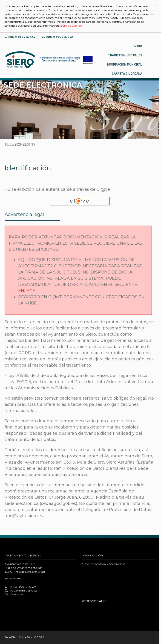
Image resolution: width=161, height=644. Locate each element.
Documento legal (95, 564)
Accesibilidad (117, 564)
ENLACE (27, 291)
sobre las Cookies (71, 26)
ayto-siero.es (13, 578)
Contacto (14, 594)
